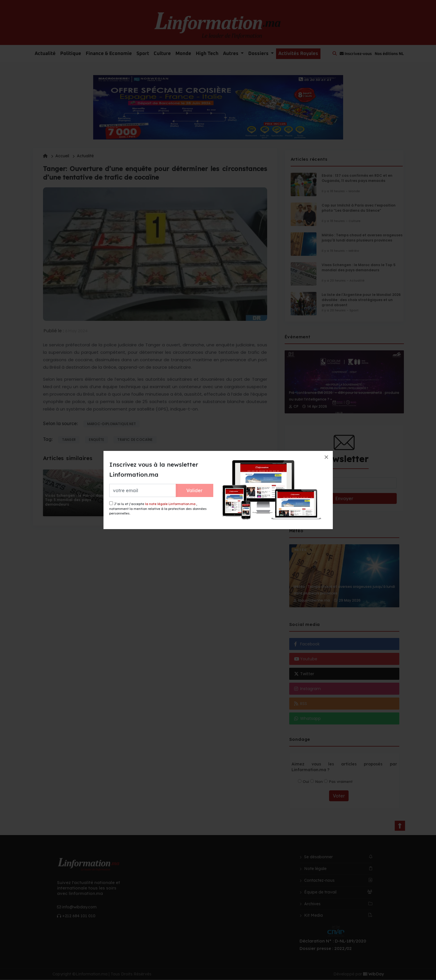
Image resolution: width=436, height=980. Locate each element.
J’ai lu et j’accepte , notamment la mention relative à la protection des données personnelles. (158, 508)
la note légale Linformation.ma (170, 504)
